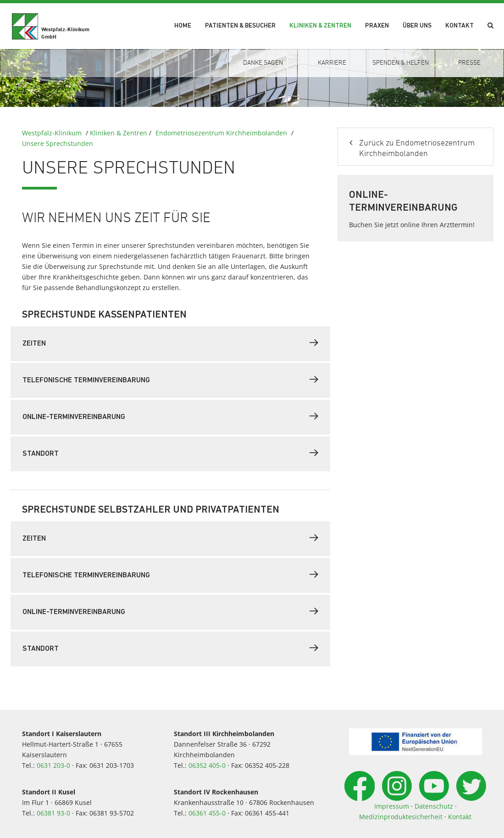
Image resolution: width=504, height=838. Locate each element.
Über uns (417, 26)
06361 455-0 (207, 813)
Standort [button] (170, 453)
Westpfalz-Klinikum (52, 133)
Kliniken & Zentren (320, 26)
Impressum (392, 806)
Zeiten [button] (170, 343)
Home (183, 26)
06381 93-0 (53, 813)
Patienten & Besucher (240, 26)
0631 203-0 (53, 765)
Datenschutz (434, 806)
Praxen (377, 26)
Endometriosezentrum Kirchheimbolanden (221, 133)
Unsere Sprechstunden (58, 143)
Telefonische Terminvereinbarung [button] (170, 380)
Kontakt (460, 26)
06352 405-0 (207, 765)
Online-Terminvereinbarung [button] (170, 416)
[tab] (170, 344)
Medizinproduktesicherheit (401, 817)
